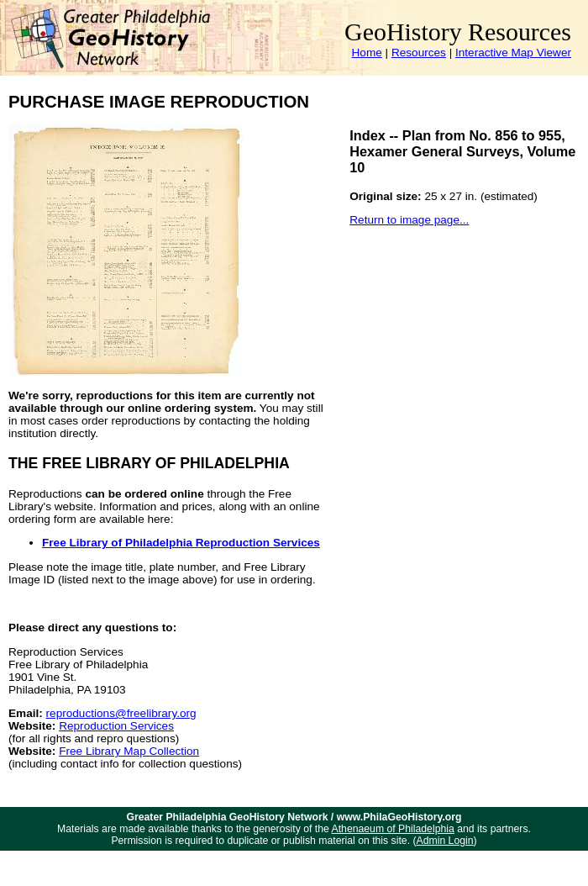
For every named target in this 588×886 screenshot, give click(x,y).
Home (367, 53)
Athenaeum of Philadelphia (393, 829)
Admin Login (445, 841)
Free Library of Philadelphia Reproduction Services (181, 543)
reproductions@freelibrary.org (121, 713)
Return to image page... (409, 220)
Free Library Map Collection (129, 751)
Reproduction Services (116, 726)
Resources (419, 53)
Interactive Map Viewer (513, 53)
